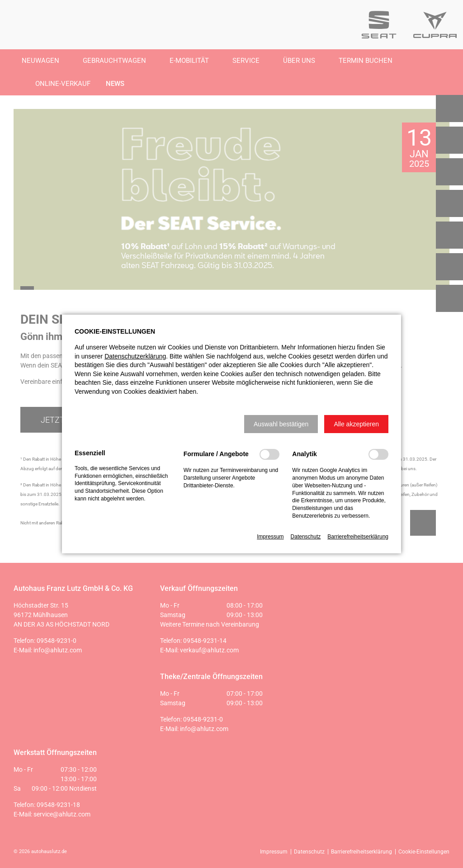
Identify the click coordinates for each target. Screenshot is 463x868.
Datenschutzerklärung (135, 356)
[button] (281, 424)
